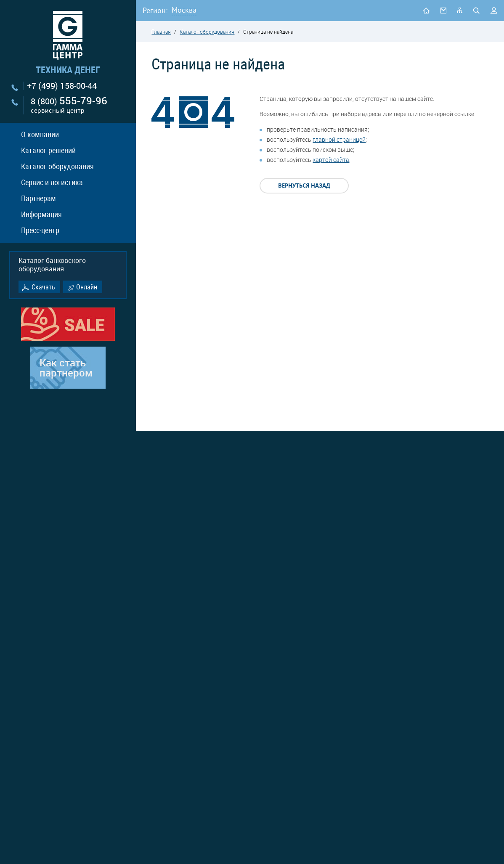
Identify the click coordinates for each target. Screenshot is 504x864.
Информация (41, 214)
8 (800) (69, 105)
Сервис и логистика (52, 182)
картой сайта (331, 160)
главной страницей (339, 139)
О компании (40, 134)
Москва (184, 10)
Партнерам (38, 198)
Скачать (43, 287)
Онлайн (87, 287)
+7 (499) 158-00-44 (62, 86)
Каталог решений (48, 150)
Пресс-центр (40, 230)
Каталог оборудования (57, 166)
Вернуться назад (304, 186)
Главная (161, 32)
